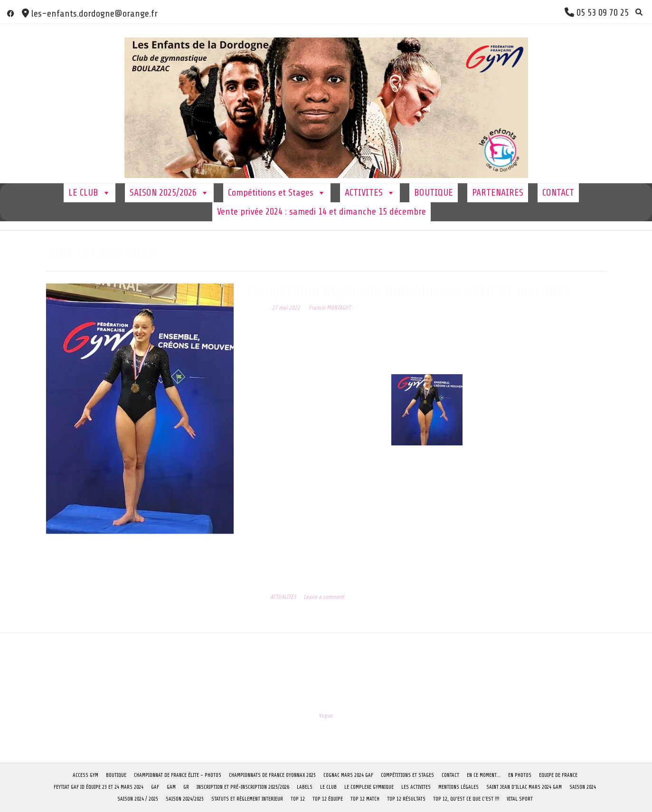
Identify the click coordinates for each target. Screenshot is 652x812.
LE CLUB (90, 193)
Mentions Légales (458, 787)
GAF (155, 787)
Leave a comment (324, 597)
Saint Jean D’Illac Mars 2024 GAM (524, 787)
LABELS (305, 787)
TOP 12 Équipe (328, 799)
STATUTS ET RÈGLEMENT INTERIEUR (247, 799)
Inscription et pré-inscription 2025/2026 (243, 787)
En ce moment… (484, 775)
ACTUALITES (283, 597)
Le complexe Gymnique (369, 787)
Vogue (326, 716)
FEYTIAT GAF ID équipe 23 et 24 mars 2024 (99, 787)
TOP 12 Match (365, 799)
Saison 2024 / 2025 (138, 799)
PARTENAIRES (498, 193)
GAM (171, 787)
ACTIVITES (370, 193)
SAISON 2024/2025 (185, 799)
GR (186, 787)
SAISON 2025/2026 (169, 193)
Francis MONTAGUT (330, 308)
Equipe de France (558, 775)
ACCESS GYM (85, 775)
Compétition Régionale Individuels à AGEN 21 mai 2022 (409, 291)
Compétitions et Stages (277, 193)
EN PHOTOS (520, 775)
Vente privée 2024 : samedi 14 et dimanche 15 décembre (321, 212)
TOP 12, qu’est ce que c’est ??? (466, 799)
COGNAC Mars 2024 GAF (348, 775)
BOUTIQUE (434, 193)
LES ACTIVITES (416, 787)
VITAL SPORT (520, 799)
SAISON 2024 (583, 787)
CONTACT (558, 193)
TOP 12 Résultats (406, 799)
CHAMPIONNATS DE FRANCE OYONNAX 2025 (272, 775)
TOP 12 (298, 799)
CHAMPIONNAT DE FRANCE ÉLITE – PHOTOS (178, 775)
